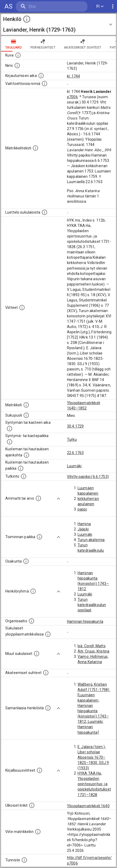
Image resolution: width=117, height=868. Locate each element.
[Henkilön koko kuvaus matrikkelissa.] (35, 148)
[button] (58, 24)
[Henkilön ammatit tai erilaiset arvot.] (38, 498)
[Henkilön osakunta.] (26, 561)
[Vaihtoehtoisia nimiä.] (44, 84)
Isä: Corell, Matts (92, 646)
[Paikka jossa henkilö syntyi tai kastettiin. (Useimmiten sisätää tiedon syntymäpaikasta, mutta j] (10, 442)
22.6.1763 (75, 453)
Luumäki (74, 466)
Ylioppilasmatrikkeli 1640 (88, 806)
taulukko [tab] (14, 44)
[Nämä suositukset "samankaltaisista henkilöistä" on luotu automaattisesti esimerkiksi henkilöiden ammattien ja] (48, 708)
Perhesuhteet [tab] (43, 44)
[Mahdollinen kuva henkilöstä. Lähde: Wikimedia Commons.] (18, 55)
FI (100, 7)
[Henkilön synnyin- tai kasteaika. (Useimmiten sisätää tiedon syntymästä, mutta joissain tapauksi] (10, 429)
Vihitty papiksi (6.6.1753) (88, 477)
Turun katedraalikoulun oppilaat (92, 605)
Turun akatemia (91, 540)
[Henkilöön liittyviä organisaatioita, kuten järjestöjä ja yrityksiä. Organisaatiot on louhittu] (31, 621)
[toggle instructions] (27, 19)
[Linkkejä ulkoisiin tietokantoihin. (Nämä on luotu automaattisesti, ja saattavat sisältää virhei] (32, 805)
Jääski (83, 529)
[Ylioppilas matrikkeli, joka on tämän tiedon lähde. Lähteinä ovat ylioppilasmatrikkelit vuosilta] (26, 405)
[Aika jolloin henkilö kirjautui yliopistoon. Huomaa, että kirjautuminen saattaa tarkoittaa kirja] (41, 76)
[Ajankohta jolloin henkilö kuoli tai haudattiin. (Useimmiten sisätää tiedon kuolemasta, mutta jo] (26, 455)
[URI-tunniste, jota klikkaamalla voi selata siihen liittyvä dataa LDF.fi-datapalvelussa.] (24, 860)
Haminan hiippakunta (85, 621)
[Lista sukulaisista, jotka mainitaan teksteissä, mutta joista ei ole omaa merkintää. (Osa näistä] (37, 654)
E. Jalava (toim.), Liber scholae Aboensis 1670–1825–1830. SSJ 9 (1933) (93, 757)
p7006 (72, 97)
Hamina (84, 524)
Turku (72, 439)
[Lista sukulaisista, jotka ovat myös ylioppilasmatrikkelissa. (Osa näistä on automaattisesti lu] (48, 634)
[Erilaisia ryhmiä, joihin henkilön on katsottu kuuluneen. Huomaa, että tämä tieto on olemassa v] (33, 591)
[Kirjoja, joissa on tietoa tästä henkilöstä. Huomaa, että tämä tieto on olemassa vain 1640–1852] (39, 770)
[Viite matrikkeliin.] (38, 832)
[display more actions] (113, 7)
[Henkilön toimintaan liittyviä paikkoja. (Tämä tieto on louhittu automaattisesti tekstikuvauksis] (39, 537)
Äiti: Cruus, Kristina (93, 651)
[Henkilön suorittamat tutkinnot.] (24, 476)
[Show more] (58, 499)
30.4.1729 (75, 426)
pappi (82, 509)
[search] (48, 7)
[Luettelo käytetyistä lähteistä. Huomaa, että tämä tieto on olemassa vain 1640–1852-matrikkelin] (22, 308)
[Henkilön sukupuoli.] (26, 415)
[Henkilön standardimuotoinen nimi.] (17, 66)
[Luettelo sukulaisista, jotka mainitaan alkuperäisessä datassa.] (44, 212)
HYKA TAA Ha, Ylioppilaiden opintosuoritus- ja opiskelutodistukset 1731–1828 (94, 784)
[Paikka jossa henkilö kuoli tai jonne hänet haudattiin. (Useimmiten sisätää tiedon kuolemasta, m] (21, 468)
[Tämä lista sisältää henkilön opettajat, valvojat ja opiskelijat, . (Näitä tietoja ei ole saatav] (46, 673)
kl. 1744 (73, 76)
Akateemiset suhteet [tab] (83, 44)
